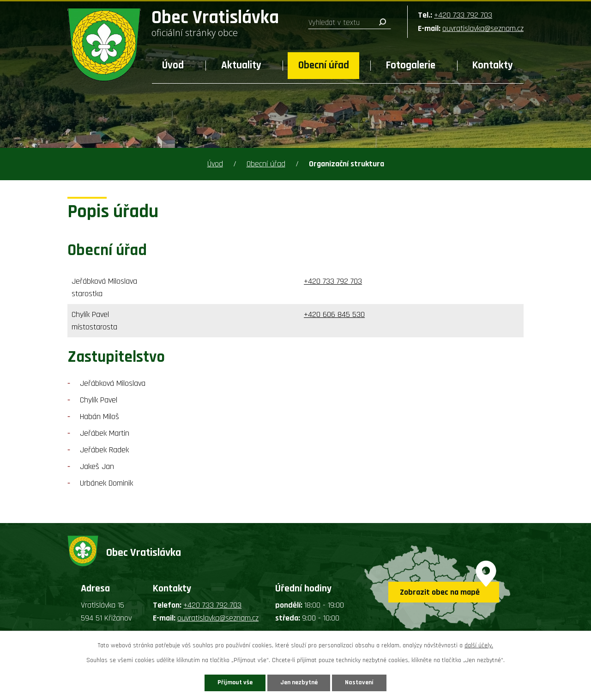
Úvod (173, 65)
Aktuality (241, 65)
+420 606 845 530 (334, 314)
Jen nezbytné (299, 682)
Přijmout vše (235, 682)
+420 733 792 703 (463, 15)
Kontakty (493, 65)
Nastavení (360, 682)
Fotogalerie (411, 65)
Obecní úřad (324, 65)
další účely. (479, 645)
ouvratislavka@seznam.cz (483, 28)
